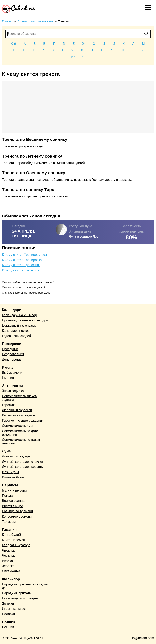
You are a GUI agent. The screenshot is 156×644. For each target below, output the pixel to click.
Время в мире (12, 506)
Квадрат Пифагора (16, 545)
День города (11, 359)
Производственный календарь (25, 320)
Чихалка (8, 550)
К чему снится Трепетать (21, 270)
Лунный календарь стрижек (23, 462)
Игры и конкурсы (15, 609)
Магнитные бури (14, 490)
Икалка (7, 561)
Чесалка (8, 556)
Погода (7, 496)
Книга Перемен (14, 540)
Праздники (10, 349)
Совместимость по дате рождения (20, 433)
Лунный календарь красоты (23, 467)
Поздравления (13, 354)
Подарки (8, 614)
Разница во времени (17, 511)
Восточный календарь (19, 415)
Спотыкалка (11, 571)
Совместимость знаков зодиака (19, 398)
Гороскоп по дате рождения (23, 421)
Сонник (8, 627)
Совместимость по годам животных (21, 442)
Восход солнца (13, 501)
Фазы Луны (10, 472)
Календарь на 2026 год (19, 315)
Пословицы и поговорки (20, 598)
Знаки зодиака (13, 391)
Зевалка (8, 566)
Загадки (8, 604)
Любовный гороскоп (17, 410)
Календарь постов (16, 331)
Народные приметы (17, 593)
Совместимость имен (18, 426)
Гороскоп (9, 405)
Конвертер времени (17, 516)
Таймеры (9, 522)
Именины (9, 378)
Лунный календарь (16, 456)
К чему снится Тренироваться (24, 255)
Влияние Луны (13, 477)
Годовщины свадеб (16, 336)
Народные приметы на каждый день (25, 586)
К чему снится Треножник (21, 265)
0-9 (14, 44)
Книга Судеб (11, 535)
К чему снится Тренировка (22, 260)
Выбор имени (12, 372)
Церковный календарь (19, 325)
